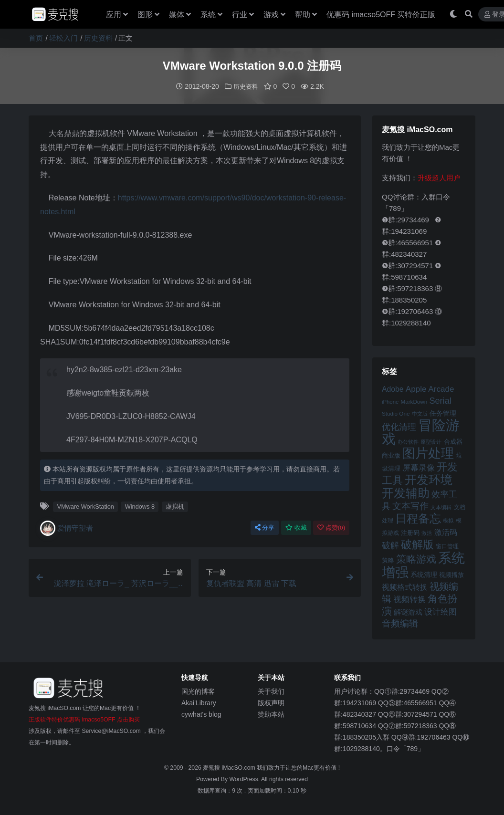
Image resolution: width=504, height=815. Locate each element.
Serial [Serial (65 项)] (440, 400)
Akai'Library (199, 702)
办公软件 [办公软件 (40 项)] (408, 441)
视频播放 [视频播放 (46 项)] (451, 574)
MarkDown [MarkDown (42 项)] (414, 401)
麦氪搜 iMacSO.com (230, 767)
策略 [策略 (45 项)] (388, 560)
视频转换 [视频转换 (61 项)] (409, 599)
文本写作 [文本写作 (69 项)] (410, 506)
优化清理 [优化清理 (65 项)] (399, 427)
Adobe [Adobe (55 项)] (393, 389)
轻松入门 (63, 38)
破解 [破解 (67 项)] (390, 545)
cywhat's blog (201, 714)
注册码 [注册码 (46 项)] (410, 532)
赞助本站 (271, 714)
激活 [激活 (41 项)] (427, 533)
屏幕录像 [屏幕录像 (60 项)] (419, 467)
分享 (265, 527)
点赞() (331, 527)
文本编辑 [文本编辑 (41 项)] (441, 507)
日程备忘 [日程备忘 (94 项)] (418, 518)
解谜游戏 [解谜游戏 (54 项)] (408, 611)
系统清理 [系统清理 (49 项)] (424, 574)
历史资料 (98, 38)
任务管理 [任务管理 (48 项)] (443, 413)
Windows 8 (140, 506)
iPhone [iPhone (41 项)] (390, 401)
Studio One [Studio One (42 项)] (396, 413)
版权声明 (271, 702)
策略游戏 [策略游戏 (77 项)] (416, 559)
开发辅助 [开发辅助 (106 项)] (406, 492)
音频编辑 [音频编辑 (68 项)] (400, 623)
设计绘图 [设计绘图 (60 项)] (441, 611)
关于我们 (271, 691)
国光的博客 (198, 691)
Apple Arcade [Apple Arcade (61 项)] (430, 389)
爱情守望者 (67, 528)
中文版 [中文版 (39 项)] (420, 413)
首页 (36, 38)
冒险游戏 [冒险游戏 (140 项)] (421, 431)
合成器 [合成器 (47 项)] (453, 441)
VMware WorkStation (85, 506)
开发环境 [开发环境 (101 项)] (429, 479)
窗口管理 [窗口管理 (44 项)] (447, 546)
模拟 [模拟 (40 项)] (448, 520)
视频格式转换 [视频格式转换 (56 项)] (405, 586)
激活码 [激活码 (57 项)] (446, 532)
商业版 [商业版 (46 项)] (391, 455)
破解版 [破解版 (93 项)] (417, 544)
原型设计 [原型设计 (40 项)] (431, 441)
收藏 (296, 527)
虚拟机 (175, 506)
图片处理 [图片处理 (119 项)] (428, 453)
